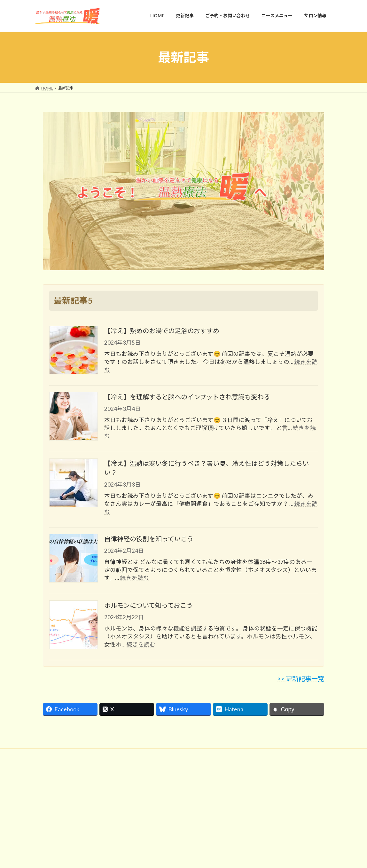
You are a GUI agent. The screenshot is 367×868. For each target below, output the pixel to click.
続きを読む (135, 579)
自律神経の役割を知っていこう (149, 540)
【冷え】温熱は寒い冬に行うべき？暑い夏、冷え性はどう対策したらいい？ (207, 469)
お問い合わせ (52, 755)
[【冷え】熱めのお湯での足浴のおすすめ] (74, 352)
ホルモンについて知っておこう (148, 606)
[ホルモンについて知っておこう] (74, 626)
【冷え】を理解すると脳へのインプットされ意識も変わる (187, 398)
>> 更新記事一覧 (301, 680)
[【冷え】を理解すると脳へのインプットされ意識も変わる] (74, 418)
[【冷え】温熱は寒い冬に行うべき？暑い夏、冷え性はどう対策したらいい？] (74, 484)
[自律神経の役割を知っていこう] (74, 560)
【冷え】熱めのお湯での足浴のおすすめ (162, 332)
